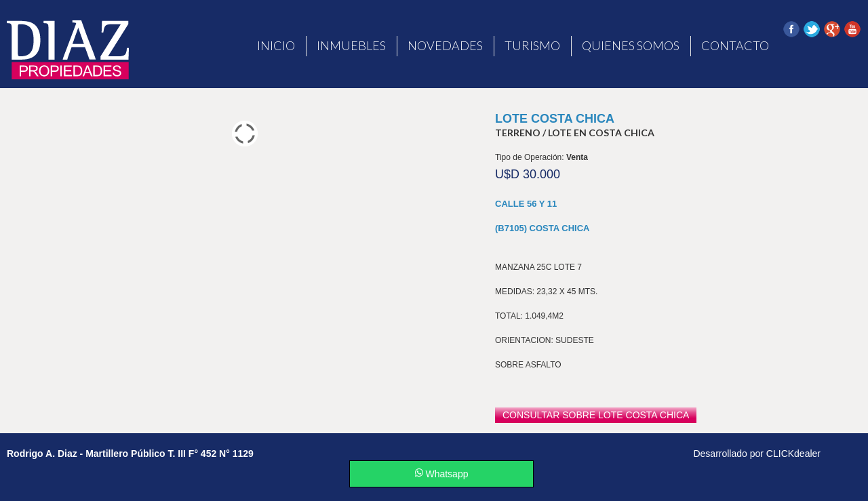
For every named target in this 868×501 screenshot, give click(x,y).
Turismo (532, 45)
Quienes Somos (631, 45)
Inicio (276, 45)
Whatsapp (442, 474)
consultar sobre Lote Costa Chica (596, 415)
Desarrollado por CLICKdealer (757, 454)
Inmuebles (351, 45)
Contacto (735, 45)
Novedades (445, 45)
